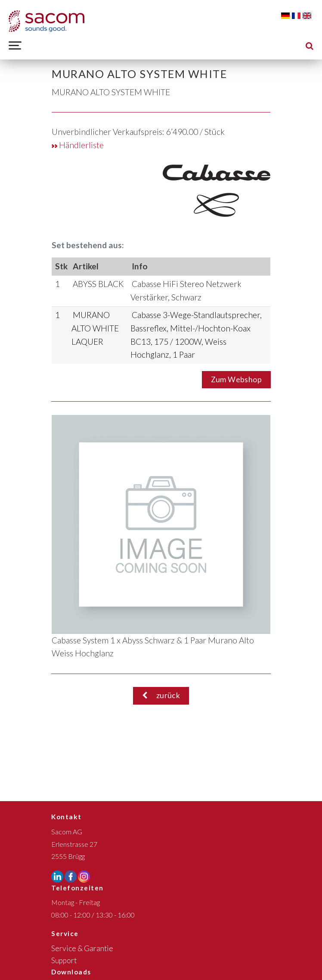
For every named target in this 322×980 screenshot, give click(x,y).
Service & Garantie (82, 948)
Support (64, 960)
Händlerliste (78, 145)
